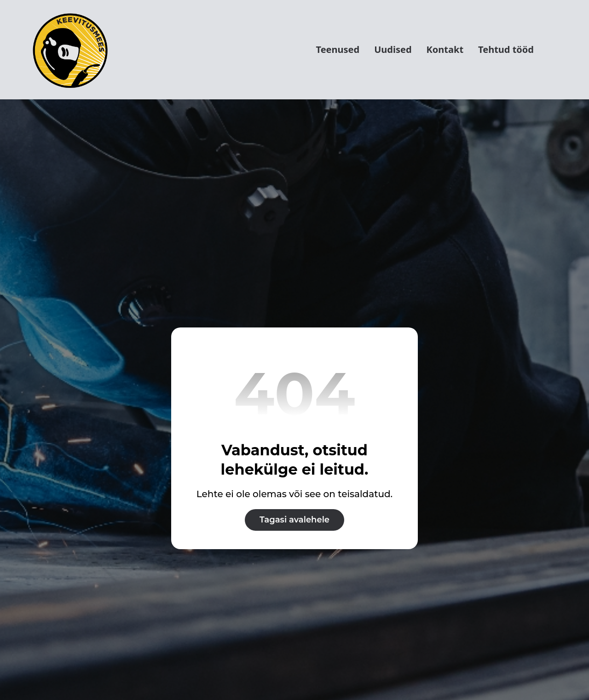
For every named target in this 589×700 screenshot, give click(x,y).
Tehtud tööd (506, 49)
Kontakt (445, 49)
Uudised (393, 49)
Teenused (338, 49)
